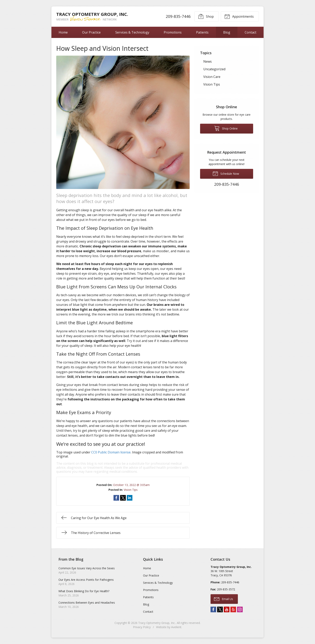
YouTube (227, 609)
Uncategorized (214, 69)
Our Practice (91, 32)
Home (63, 32)
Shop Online (226, 128)
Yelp (233, 609)
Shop (206, 16)
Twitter (220, 609)
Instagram (240, 609)
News (208, 61)
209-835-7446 (178, 16)
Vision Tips (131, 490)
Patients (202, 32)
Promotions (173, 32)
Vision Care (212, 77)
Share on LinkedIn (130, 498)
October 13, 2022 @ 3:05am (131, 485)
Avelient (176, 627)
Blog (227, 32)
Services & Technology (132, 32)
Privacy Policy (142, 627)
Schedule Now (226, 173)
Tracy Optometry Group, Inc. (157, 623)
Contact (251, 32)
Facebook (213, 609)
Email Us (223, 599)
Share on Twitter (123, 498)
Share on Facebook (116, 498)
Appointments (239, 16)
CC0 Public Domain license (111, 452)
